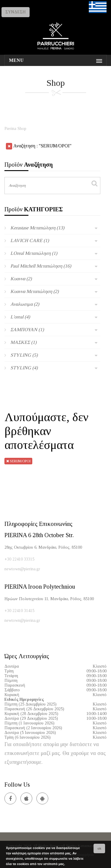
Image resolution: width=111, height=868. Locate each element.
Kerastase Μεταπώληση (37, 228)
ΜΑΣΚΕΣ (23, 342)
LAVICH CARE (30, 240)
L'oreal (20, 317)
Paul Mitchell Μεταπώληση (41, 266)
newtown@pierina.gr (22, 569)
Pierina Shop (15, 129)
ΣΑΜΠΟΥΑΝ (27, 330)
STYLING (24, 355)
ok (99, 848)
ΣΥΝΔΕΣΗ (16, 12)
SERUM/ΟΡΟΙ (18, 461)
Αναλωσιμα (25, 304)
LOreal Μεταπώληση (34, 253)
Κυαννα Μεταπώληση (34, 291)
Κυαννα (21, 279)
